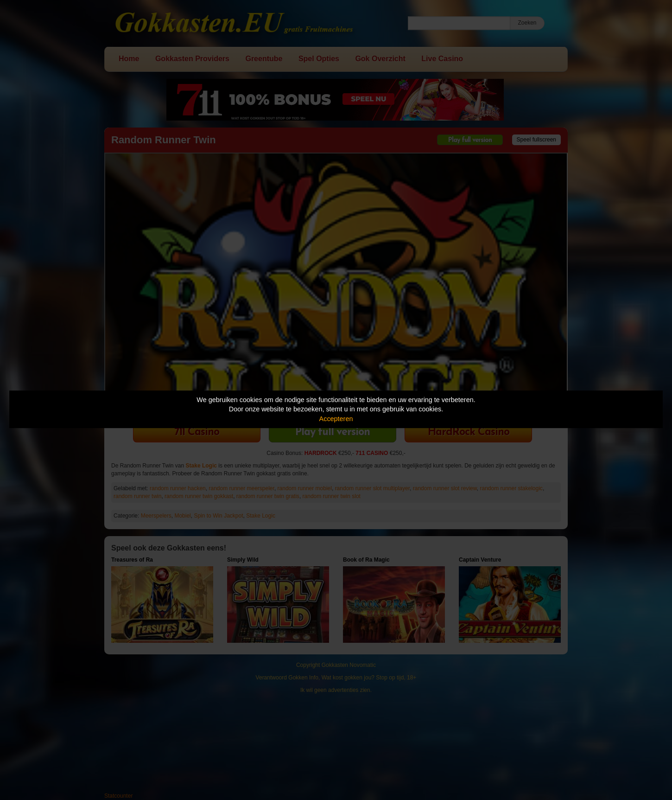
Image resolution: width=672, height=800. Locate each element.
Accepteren (336, 419)
